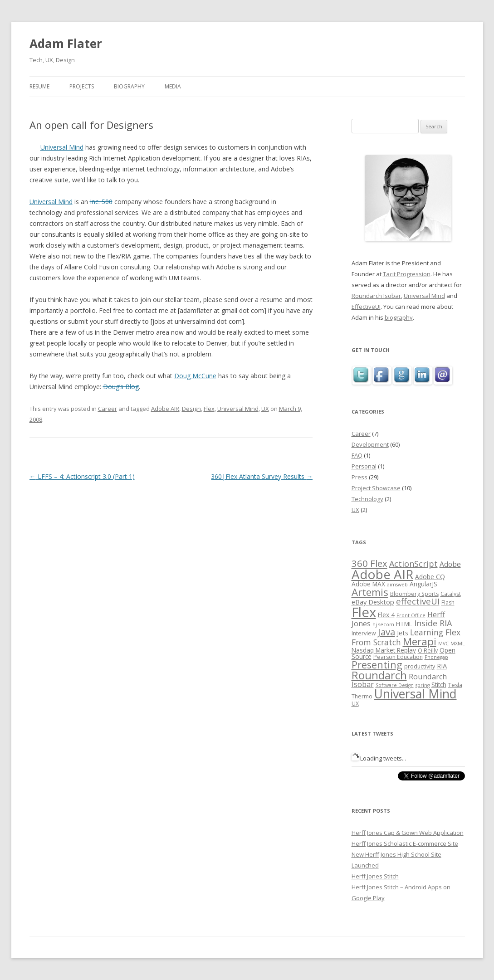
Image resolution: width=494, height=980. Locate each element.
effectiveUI (418, 601)
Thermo (362, 696)
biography (399, 317)
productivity (420, 666)
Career (108, 409)
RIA (442, 666)
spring (423, 685)
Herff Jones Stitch (375, 876)
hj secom (383, 624)
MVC (443, 644)
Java (386, 632)
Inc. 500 (101, 202)
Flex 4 (386, 615)
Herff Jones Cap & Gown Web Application (408, 833)
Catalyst (451, 594)
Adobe (450, 564)
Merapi (420, 641)
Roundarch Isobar (376, 296)
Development (370, 444)
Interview (364, 633)
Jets (403, 633)
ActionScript (413, 564)
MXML (458, 644)
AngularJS (423, 584)
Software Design (395, 685)
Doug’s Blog (121, 387)
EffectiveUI (366, 307)
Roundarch (379, 675)
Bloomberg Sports (414, 594)
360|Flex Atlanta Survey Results (262, 476)
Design (191, 409)
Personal (364, 466)
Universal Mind (62, 147)
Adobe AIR (165, 409)
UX (265, 409)
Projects (82, 86)
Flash (448, 602)
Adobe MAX (368, 584)
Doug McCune (195, 376)
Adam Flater (66, 44)
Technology (367, 499)
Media (173, 86)
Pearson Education (398, 657)
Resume (39, 86)
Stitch (439, 685)
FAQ (357, 455)
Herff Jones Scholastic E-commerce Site (405, 843)
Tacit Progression (407, 274)
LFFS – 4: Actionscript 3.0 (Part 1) (82, 476)
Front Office (411, 615)
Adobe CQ (430, 577)
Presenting (377, 665)
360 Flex (369, 563)
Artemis (370, 592)
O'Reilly (428, 651)
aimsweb (397, 585)
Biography (129, 86)
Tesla (455, 685)
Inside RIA (433, 623)
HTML (404, 624)
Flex (209, 409)
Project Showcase (376, 488)
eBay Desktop (373, 602)
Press (359, 477)
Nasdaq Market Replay (384, 650)
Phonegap (436, 657)
